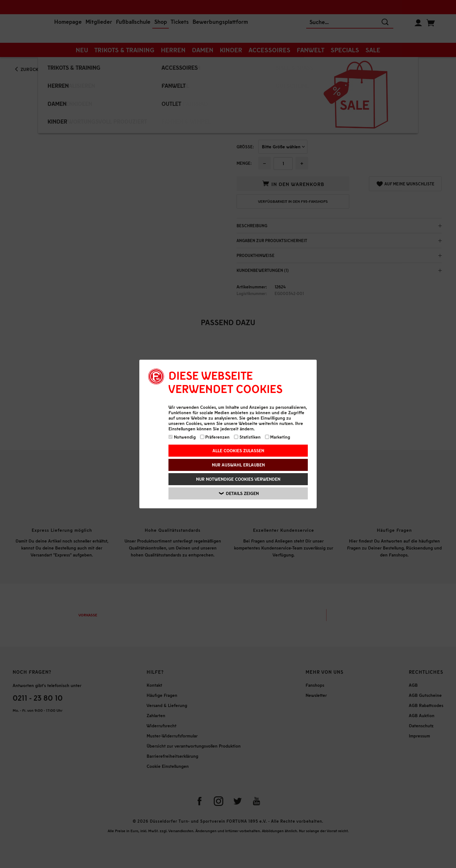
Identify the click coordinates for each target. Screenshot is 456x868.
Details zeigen (239, 493)
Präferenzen (215, 437)
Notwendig (182, 437)
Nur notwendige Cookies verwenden (238, 479)
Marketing (278, 437)
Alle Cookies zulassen (238, 450)
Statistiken (247, 437)
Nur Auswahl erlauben (238, 465)
